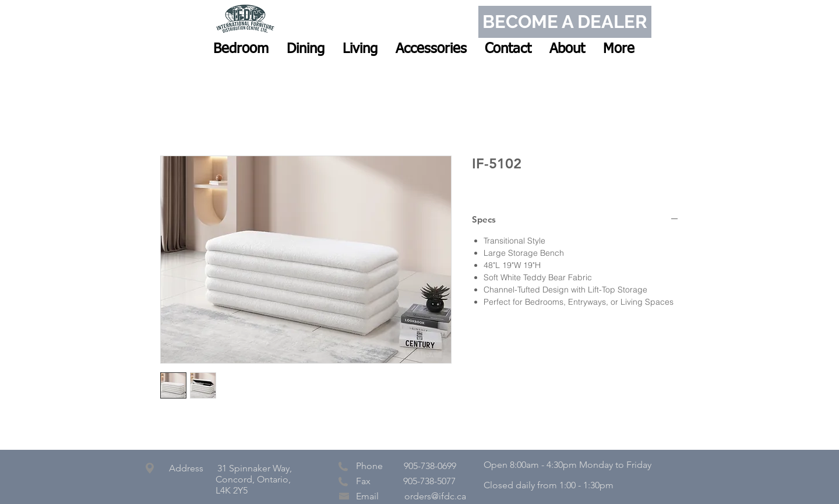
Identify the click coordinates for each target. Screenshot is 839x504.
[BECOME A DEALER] (565, 22)
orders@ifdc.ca (435, 496)
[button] (241, 49)
